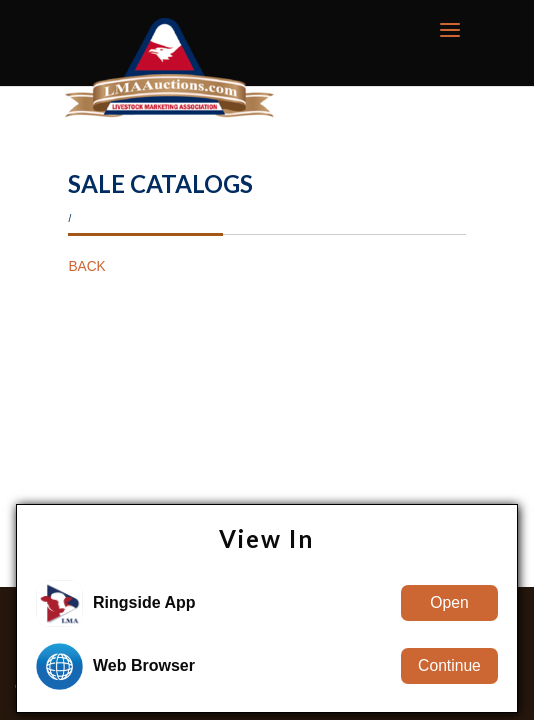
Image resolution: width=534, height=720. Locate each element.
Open (449, 602)
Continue (449, 665)
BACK (86, 266)
